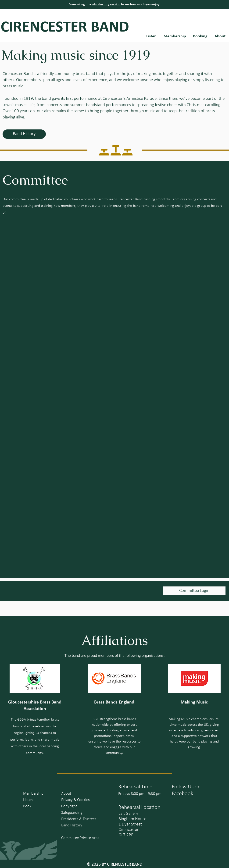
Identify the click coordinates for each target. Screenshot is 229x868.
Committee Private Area (80, 838)
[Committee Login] (194, 591)
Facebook (182, 794)
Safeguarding (72, 813)
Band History (72, 825)
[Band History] (24, 134)
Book (27, 806)
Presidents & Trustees (79, 819)
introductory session (106, 5)
